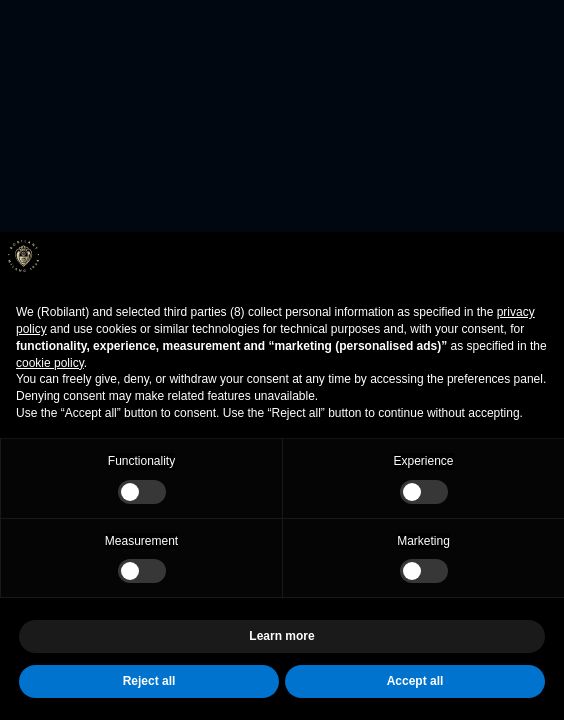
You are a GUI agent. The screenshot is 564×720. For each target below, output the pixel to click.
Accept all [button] (415, 681)
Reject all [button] (149, 681)
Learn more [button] (281, 636)
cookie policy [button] (50, 363)
